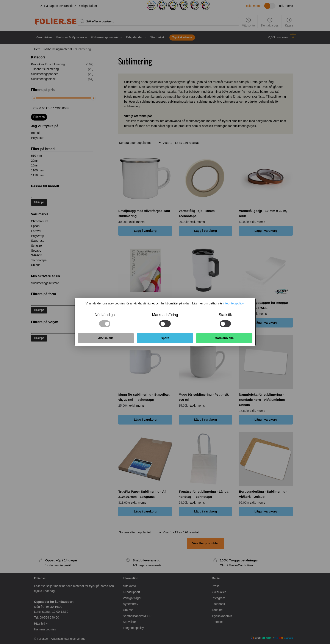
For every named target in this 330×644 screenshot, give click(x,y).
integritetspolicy (233, 303)
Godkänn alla (224, 338)
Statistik (225, 315)
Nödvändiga (105, 315)
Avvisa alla (106, 338)
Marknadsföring (165, 315)
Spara (165, 338)
